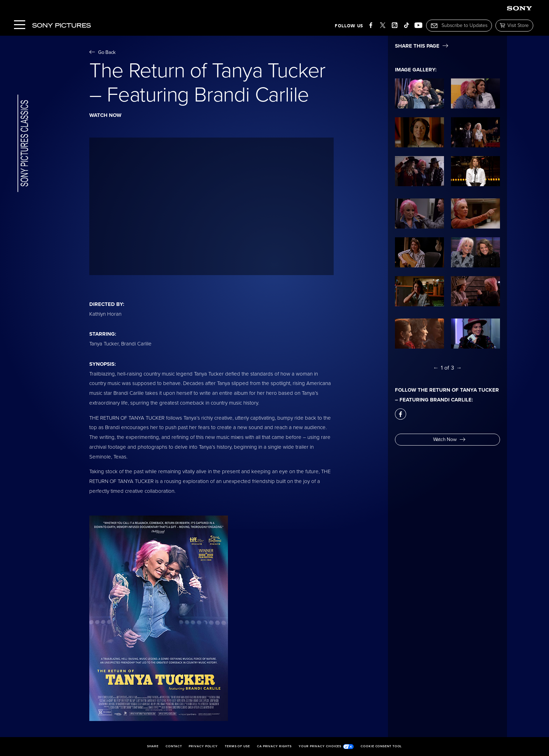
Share (153, 747)
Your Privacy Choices (326, 747)
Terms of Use (237, 747)
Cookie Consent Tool (381, 747)
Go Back (102, 52)
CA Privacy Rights (274, 747)
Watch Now (449, 439)
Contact (174, 747)
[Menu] (20, 25)
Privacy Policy (203, 747)
